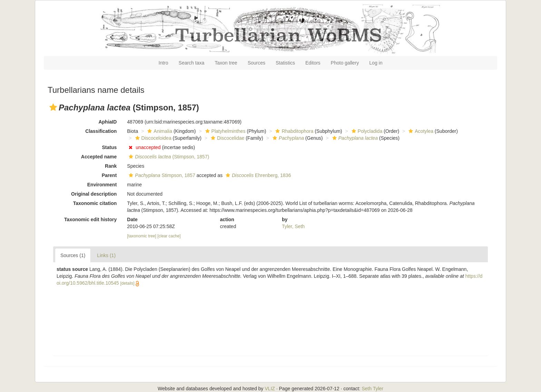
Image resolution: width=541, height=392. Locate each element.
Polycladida (366, 131)
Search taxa (192, 63)
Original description (94, 194)
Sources (257, 63)
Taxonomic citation (95, 203)
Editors (313, 63)
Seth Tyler (372, 389)
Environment (102, 185)
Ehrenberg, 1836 (257, 175)
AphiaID (107, 122)
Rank (111, 166)
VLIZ (270, 389)
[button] (53, 107)
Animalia (159, 131)
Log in (376, 63)
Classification (101, 131)
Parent (109, 175)
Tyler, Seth (293, 226)
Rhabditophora (293, 131)
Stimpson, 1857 (161, 175)
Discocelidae (227, 138)
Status (110, 147)
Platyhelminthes (225, 131)
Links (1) (106, 255)
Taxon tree (226, 63)
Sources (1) (73, 255)
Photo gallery (345, 63)
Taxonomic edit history (90, 219)
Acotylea (420, 131)
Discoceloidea (153, 138)
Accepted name (99, 157)
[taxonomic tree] (142, 236)
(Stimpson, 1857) (168, 157)
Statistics (285, 63)
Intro (164, 63)
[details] (127, 283)
